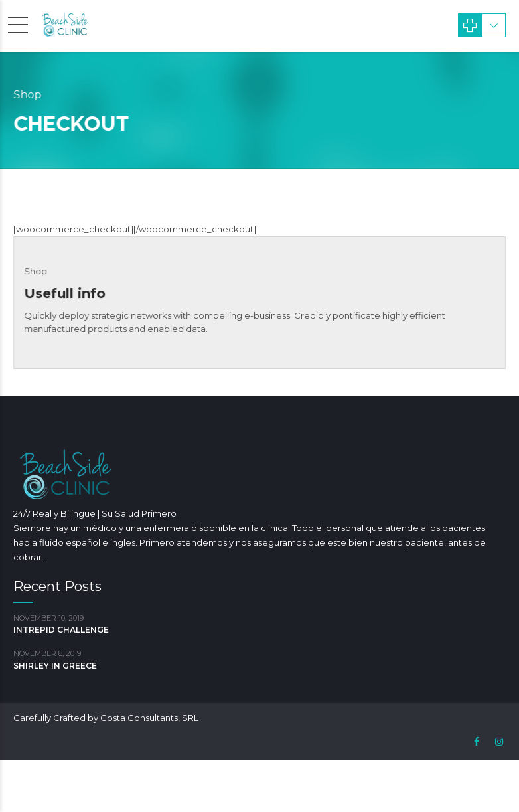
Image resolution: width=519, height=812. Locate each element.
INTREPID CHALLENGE (61, 630)
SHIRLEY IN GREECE (55, 666)
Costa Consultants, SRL (149, 718)
